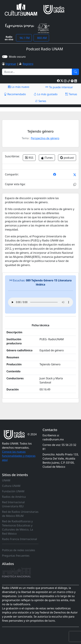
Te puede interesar (59, 87)
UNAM (6, 480)
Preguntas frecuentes (16, 556)
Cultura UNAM (11, 486)
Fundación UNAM (13, 491)
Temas (71, 94)
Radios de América (14, 497)
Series (40, 101)
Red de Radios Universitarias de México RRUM (20, 514)
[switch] (5, 57)
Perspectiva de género (45, 138)
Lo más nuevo (19, 87)
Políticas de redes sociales (19, 550)
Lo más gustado (46, 94)
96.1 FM (24, 38)
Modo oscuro (18, 57)
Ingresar (11, 64)
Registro (28, 64)
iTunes (47, 158)
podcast (67, 158)
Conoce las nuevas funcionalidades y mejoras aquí (19, 456)
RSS (29, 158)
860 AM (41, 38)
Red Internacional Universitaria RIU (13, 504)
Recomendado (15, 94)
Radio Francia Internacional (19, 539)
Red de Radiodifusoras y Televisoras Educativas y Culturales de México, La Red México (18, 527)
